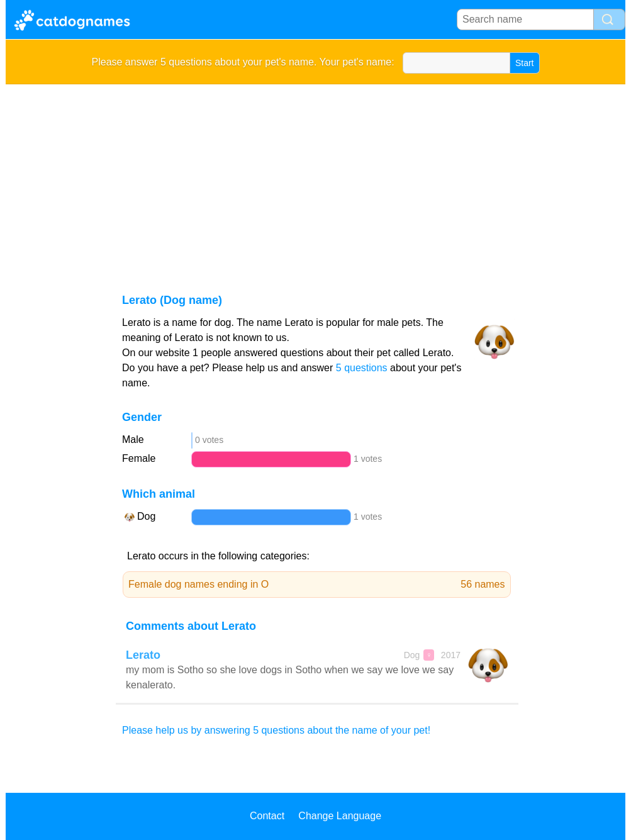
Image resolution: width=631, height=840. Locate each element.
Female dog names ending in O (317, 585)
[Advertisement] (315, 179)
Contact (267, 816)
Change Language (340, 816)
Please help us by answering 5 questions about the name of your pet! (276, 730)
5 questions (362, 368)
